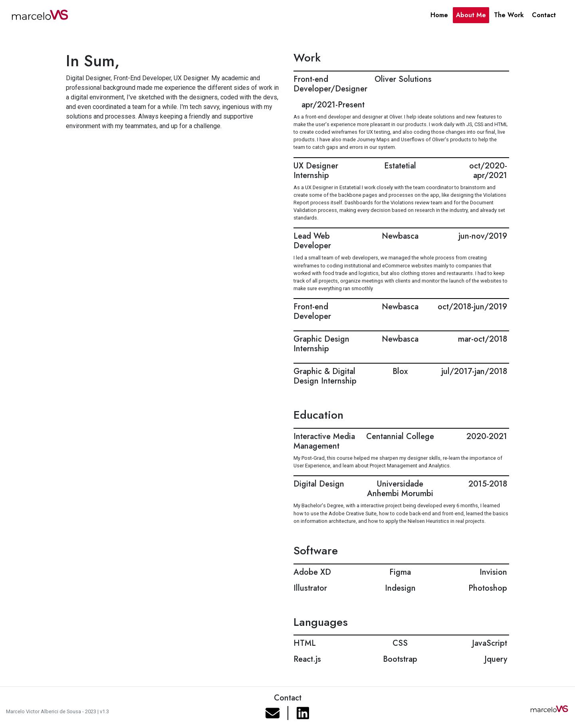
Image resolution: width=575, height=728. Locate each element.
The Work (509, 15)
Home (439, 15)
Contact (544, 15)
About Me (471, 15)
